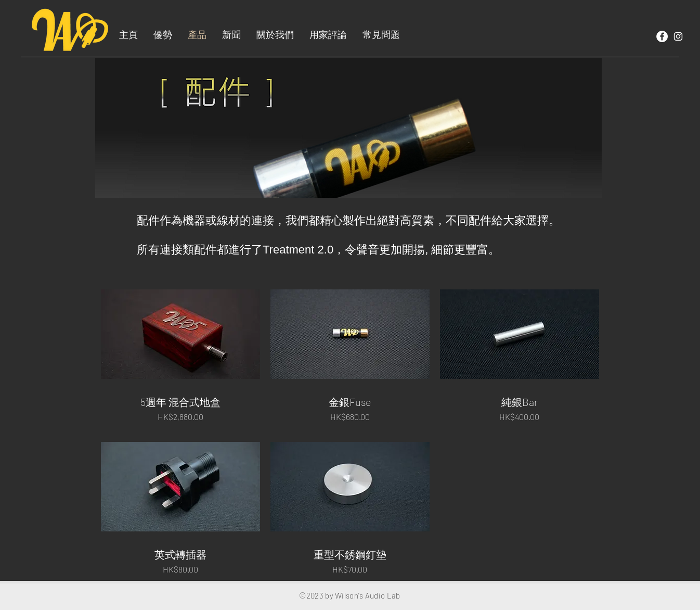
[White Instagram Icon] (678, 36)
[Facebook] (662, 36)
